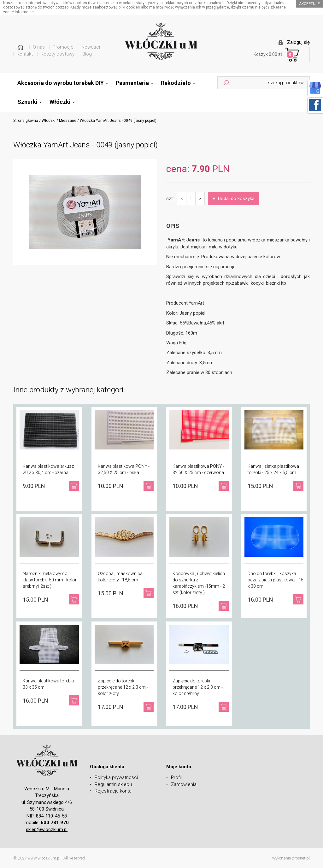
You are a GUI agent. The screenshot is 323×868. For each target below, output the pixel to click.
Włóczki (49, 121)
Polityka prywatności (116, 777)
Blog (87, 54)
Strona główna (26, 121)
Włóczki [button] (62, 102)
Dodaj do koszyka (234, 199)
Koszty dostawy (58, 54)
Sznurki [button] (30, 102)
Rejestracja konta (113, 791)
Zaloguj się (298, 42)
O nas (39, 47)
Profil (176, 777)
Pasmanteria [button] (135, 83)
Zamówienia (184, 784)
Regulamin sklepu (113, 784)
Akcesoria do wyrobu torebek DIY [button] (63, 83)
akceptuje (309, 4)
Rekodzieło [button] (178, 83)
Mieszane (68, 121)
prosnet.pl (301, 858)
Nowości (91, 47)
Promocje (63, 47)
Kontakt (25, 54)
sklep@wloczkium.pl (47, 829)
